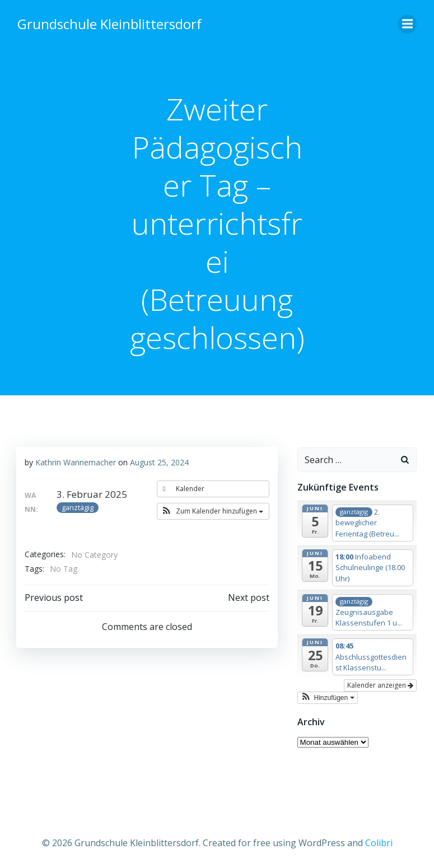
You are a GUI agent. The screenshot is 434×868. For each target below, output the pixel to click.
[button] (214, 511)
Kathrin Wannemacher (75, 461)
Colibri (379, 838)
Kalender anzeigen (382, 683)
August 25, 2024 (159, 461)
